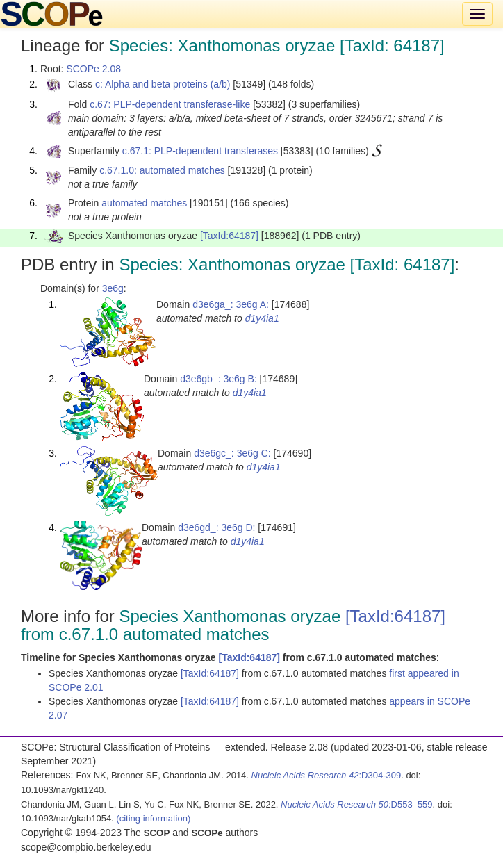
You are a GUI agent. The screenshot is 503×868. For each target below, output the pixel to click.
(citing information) (153, 818)
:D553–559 (357, 804)
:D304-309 (327, 775)
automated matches (144, 203)
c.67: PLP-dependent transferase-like (170, 104)
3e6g (113, 288)
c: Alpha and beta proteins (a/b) (163, 84)
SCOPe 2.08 (93, 69)
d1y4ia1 (262, 318)
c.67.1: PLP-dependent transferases (200, 151)
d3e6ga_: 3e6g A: (231, 304)
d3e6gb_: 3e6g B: (218, 379)
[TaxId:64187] (229, 236)
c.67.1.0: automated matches (162, 170)
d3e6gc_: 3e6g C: (232, 453)
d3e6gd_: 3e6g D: (216, 527)
